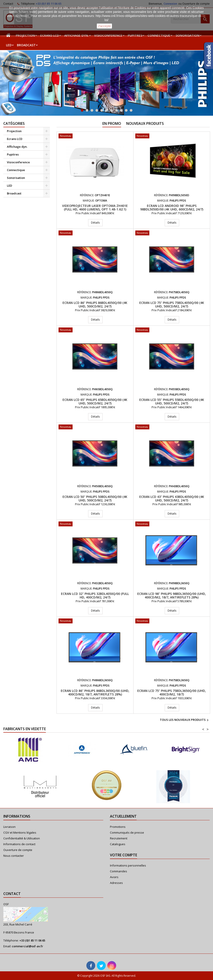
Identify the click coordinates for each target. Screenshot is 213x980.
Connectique (159, 35)
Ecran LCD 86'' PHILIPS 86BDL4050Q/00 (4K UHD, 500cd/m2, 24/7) (95, 304)
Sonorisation (188, 35)
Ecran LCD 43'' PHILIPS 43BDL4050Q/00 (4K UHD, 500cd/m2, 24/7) (172, 498)
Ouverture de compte (18, 850)
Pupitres (135, 35)
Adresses (116, 883)
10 (126, 110)
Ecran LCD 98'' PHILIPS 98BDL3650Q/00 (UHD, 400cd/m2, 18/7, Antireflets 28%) (172, 595)
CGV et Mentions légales (20, 832)
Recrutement (119, 838)
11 (131, 110)
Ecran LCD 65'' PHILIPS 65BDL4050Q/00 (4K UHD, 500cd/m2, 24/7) (95, 401)
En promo (112, 123)
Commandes (119, 871)
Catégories (14, 123)
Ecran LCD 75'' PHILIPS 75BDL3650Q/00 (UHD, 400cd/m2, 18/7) (172, 692)
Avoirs (114, 877)
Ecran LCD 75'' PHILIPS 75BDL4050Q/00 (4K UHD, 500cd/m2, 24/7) (172, 304)
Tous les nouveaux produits (185, 720)
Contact (12, 894)
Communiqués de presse (127, 832)
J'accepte (104, 26)
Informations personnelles (128, 865)
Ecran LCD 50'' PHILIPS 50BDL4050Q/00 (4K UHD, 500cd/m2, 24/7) (95, 498)
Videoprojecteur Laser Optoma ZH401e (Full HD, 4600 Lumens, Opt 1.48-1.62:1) (95, 207)
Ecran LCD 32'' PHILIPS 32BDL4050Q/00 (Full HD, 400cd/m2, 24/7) (95, 595)
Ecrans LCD (50, 35)
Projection (25, 35)
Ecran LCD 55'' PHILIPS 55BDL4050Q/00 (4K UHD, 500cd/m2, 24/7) (172, 401)
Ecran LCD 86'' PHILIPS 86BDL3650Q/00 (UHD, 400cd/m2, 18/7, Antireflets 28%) (95, 692)
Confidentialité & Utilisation (22, 838)
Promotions (118, 827)
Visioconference (108, 35)
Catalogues (118, 844)
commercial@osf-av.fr (27, 946)
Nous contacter (14, 856)
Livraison (9, 827)
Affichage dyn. (77, 35)
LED (9, 45)
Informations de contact (19, 844)
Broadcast (26, 45)
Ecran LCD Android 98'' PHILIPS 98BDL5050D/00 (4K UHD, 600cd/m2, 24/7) (172, 207)
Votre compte (124, 855)
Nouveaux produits (145, 123)
